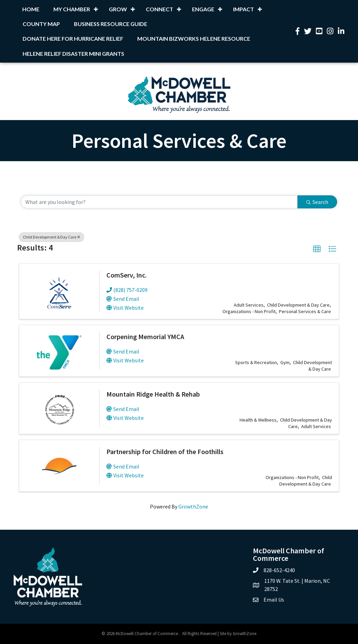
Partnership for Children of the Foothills (165, 452)
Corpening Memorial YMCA (145, 337)
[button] (317, 249)
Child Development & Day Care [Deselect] (52, 237)
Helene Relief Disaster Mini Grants (73, 54)
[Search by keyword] (159, 202)
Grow (118, 9)
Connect (159, 9)
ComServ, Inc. (127, 275)
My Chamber (72, 9)
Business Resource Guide (111, 24)
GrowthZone (193, 506)
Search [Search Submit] (317, 202)
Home (31, 9)
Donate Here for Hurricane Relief (73, 38)
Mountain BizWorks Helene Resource (194, 38)
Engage (203, 9)
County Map (41, 24)
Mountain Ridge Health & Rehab (153, 394)
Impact (244, 9)
